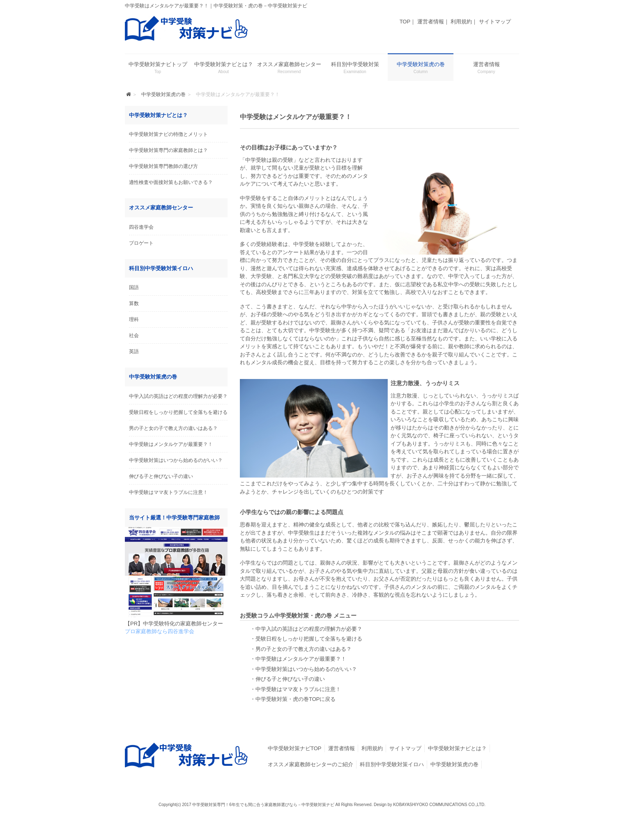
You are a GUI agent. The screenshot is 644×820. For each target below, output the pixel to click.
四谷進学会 (141, 227)
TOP (405, 22)
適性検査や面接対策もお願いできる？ (171, 182)
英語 (134, 351)
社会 (134, 335)
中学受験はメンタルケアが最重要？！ (171, 444)
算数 (134, 303)
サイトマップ (495, 22)
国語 (134, 287)
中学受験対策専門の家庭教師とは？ (168, 150)
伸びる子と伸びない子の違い (161, 476)
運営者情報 (431, 22)
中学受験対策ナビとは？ (457, 748)
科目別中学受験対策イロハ (392, 764)
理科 (134, 319)
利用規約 (461, 22)
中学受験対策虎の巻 (454, 764)
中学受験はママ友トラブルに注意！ (168, 492)
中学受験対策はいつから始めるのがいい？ (176, 460)
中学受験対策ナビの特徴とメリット (168, 134)
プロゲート (141, 243)
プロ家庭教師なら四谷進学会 (160, 631)
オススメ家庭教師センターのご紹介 (310, 764)
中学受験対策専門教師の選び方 (163, 166)
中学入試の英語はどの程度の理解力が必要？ (178, 396)
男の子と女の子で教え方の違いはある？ (173, 428)
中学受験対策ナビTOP (295, 748)
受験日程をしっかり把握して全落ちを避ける (178, 412)
